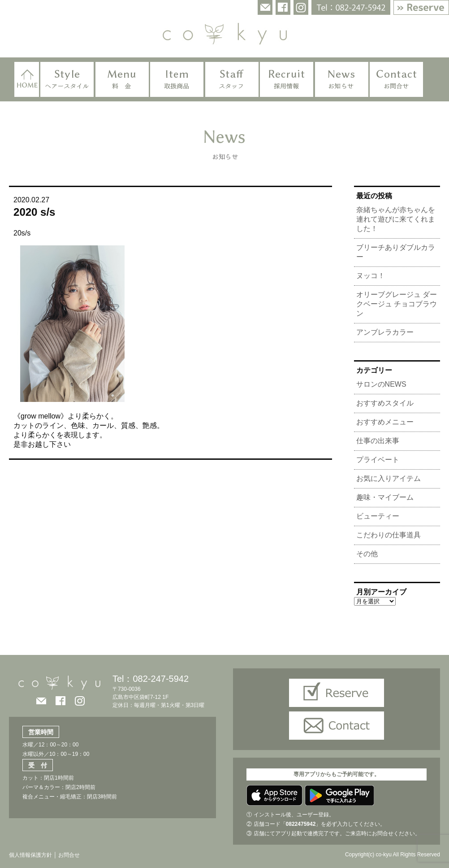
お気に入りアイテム (389, 478)
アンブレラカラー (385, 332)
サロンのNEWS (381, 384)
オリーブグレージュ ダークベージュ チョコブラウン (397, 304)
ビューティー (378, 516)
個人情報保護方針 (30, 855)
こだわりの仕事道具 (389, 535)
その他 (367, 554)
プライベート (378, 460)
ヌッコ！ (371, 276)
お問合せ (68, 855)
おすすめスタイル (385, 403)
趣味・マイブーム (385, 497)
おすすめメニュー (385, 422)
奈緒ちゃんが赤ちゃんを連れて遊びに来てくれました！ (396, 219)
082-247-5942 (161, 679)
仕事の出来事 (378, 441)
